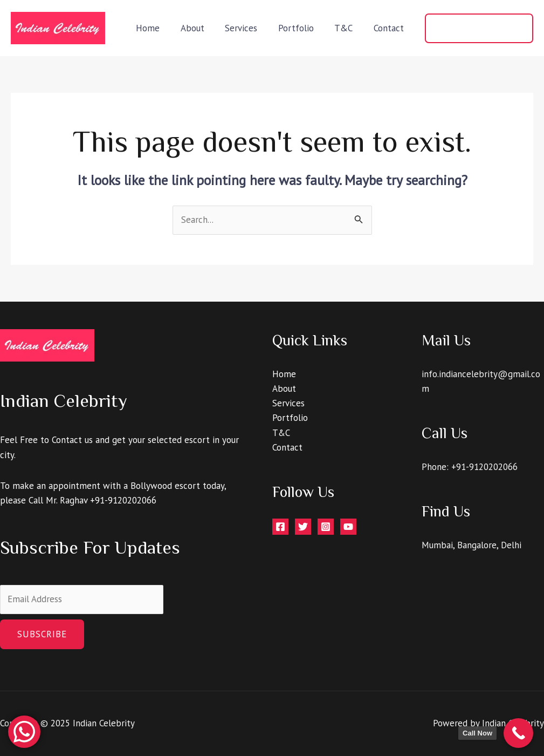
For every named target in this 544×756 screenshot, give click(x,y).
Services (250, 28)
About (203, 28)
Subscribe (42, 634)
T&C (347, 28)
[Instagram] (326, 527)
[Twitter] (303, 527)
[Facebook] (280, 527)
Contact (390, 28)
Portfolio (302, 28)
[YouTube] (348, 527)
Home (161, 28)
